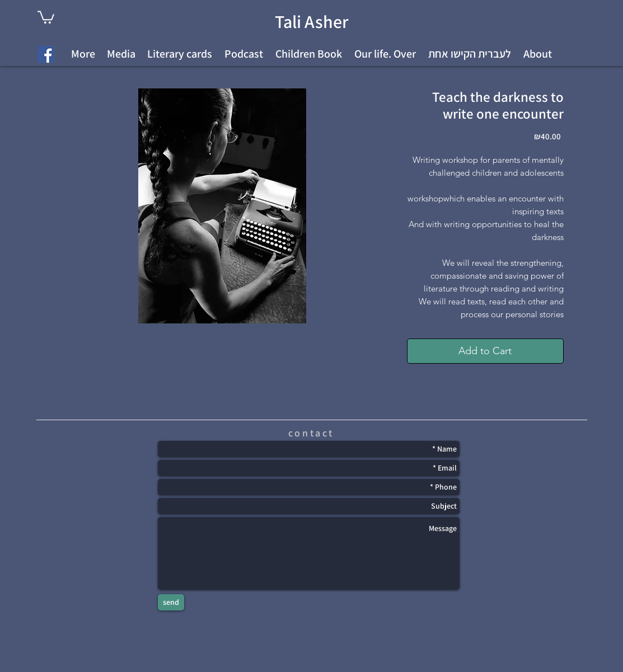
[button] (470, 54)
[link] (46, 17)
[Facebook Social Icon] (46, 54)
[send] (171, 602)
